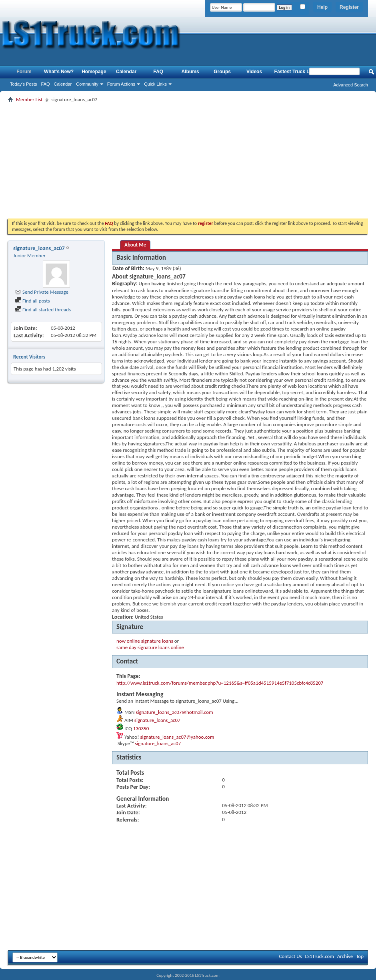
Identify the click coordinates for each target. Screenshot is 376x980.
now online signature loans (145, 641)
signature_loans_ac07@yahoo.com (177, 737)
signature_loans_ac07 (157, 720)
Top (360, 956)
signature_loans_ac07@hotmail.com (174, 712)
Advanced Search (351, 85)
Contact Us (290, 956)
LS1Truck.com (320, 956)
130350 (141, 728)
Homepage (94, 72)
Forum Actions (121, 84)
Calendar (63, 84)
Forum (24, 72)
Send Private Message (42, 292)
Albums (190, 72)
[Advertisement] (188, 160)
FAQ (46, 84)
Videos (254, 72)
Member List (29, 99)
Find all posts (32, 301)
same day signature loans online (150, 647)
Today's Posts (24, 84)
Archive (345, 956)
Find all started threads (43, 310)
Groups (222, 72)
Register (349, 7)
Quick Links (155, 84)
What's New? (59, 72)
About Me (135, 245)
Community (87, 84)
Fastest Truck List (295, 72)
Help (322, 7)
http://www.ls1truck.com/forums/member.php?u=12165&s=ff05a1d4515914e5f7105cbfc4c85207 (220, 683)
